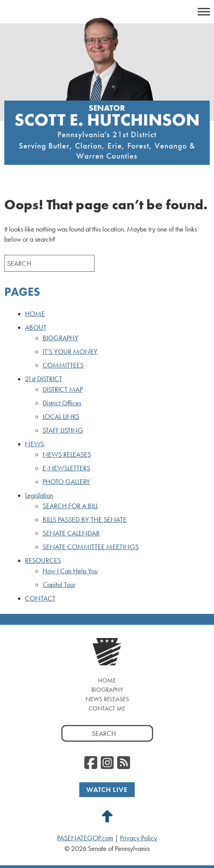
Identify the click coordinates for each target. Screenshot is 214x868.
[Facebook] (91, 763)
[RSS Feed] (124, 763)
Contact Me (107, 708)
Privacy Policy (138, 838)
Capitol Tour (59, 585)
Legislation (39, 495)
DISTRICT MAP (63, 389)
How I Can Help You (70, 571)
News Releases (107, 699)
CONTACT (40, 598)
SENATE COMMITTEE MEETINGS (91, 547)
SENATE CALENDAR (71, 533)
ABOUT (36, 327)
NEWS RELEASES (67, 454)
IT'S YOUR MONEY (70, 352)
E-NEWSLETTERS (66, 468)
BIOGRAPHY (61, 338)
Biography (107, 690)
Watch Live (107, 789)
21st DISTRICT (44, 379)
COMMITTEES (63, 365)
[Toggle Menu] (204, 11)
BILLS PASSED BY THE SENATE (85, 520)
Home (107, 680)
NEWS (35, 444)
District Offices (62, 403)
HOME (35, 314)
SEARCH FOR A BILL (70, 506)
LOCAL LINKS (61, 417)
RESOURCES (43, 560)
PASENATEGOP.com (85, 838)
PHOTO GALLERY (66, 482)
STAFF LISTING (63, 430)
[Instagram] (107, 763)
